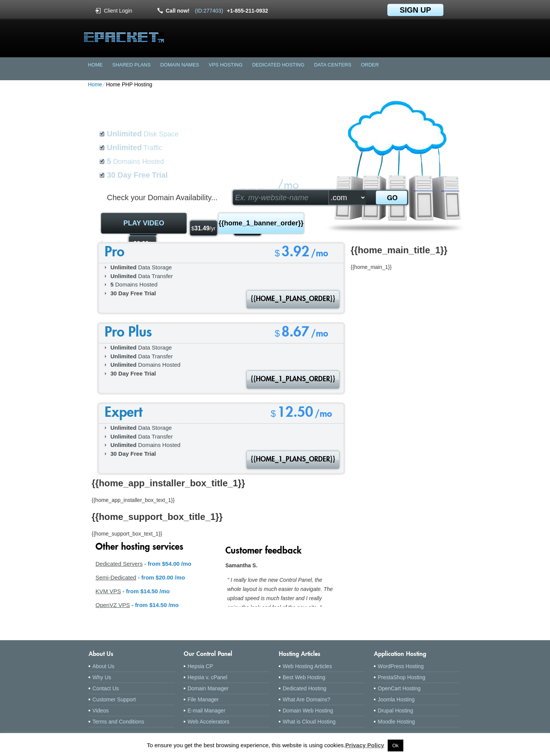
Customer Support (114, 699)
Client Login (118, 11)
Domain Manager (208, 688)
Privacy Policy (365, 745)
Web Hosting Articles (307, 666)
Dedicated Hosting (278, 65)
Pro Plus (128, 333)
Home (95, 65)
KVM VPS (108, 591)
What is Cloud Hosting (309, 722)
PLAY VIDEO (144, 223)
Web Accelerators (208, 722)
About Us (104, 666)
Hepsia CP (200, 666)
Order (370, 65)
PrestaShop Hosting (402, 677)
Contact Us (106, 688)
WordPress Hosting (401, 666)
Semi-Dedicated (116, 577)
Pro (115, 253)
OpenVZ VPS (113, 605)
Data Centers (333, 65)
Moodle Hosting (396, 722)
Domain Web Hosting (308, 711)
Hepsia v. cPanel (207, 677)
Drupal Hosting (396, 711)
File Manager (203, 699)
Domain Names (180, 65)
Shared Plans (131, 65)
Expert (124, 414)
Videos (101, 711)
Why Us (102, 677)
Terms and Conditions (118, 722)
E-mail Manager (206, 711)
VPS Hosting (226, 65)
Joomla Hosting (396, 699)
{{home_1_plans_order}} (293, 299)
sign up (415, 10)
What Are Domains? (307, 699)
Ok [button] (396, 745)
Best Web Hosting (304, 677)
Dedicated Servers (119, 564)
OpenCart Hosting (399, 688)
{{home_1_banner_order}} (261, 223)
